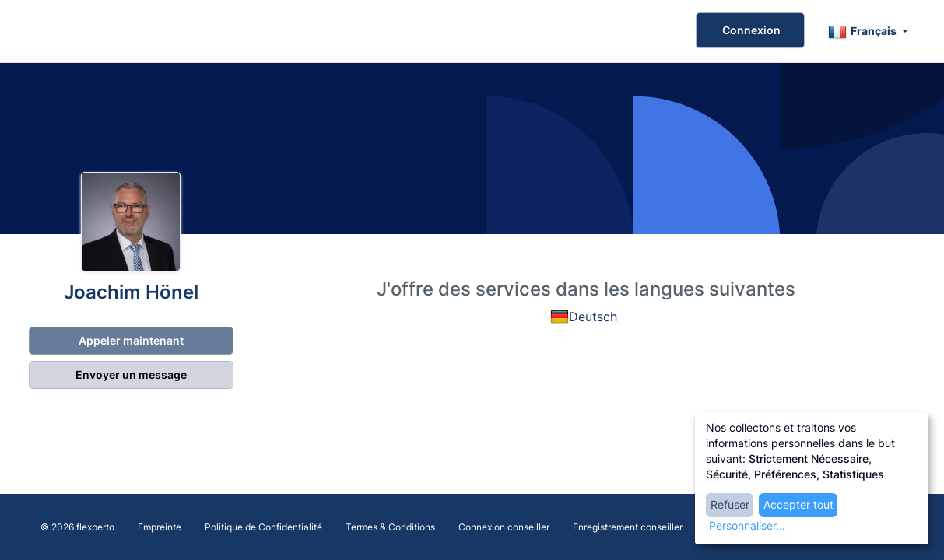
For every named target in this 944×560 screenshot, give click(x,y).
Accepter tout (798, 504)
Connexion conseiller (504, 527)
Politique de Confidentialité (263, 527)
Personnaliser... (747, 525)
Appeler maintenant (130, 340)
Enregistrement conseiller (628, 527)
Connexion (750, 30)
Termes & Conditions (390, 527)
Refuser (730, 504)
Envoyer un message (130, 374)
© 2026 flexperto (77, 527)
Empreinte (160, 527)
